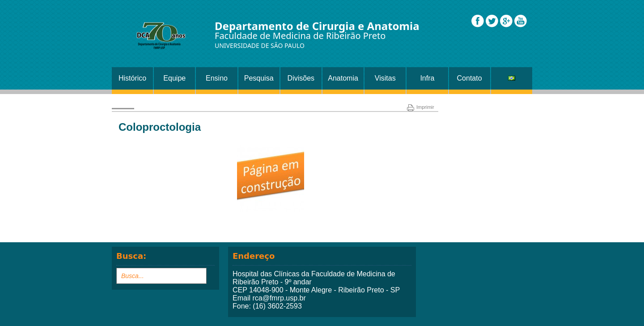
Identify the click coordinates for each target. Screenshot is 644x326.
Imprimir (421, 107)
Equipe (174, 78)
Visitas (385, 78)
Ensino (217, 78)
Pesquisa (259, 78)
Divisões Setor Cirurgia (301, 82)
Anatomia (343, 78)
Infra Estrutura (427, 82)
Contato (470, 78)
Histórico (132, 78)
